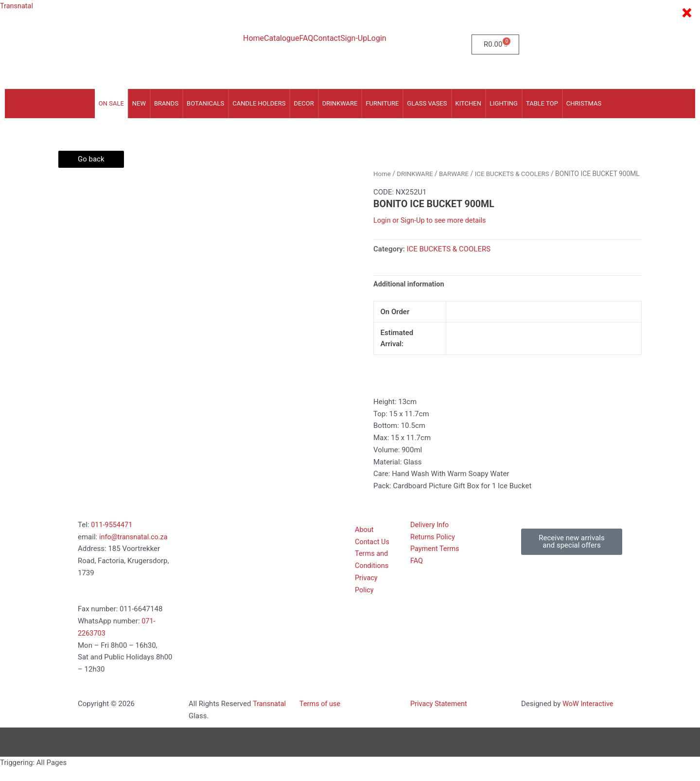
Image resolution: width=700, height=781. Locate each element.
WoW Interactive (589, 716)
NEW (139, 103)
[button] (572, 554)
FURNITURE (382, 103)
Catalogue (281, 38)
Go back (91, 159)
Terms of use (321, 716)
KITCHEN (469, 103)
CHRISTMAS (584, 103)
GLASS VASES (427, 103)
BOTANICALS (205, 103)
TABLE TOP (542, 103)
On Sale (111, 103)
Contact (327, 38)
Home (254, 38)
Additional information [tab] (410, 296)
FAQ (306, 38)
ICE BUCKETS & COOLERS (516, 174)
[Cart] (495, 44)
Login (376, 38)
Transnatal (17, 6)
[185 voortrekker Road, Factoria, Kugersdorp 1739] (239, 573)
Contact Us (373, 554)
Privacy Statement (440, 716)
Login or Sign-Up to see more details (432, 232)
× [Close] (687, 13)
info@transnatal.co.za (135, 549)
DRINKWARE (340, 103)
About (365, 542)
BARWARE (456, 174)
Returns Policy (433, 549)
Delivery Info (430, 537)
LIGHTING (504, 103)
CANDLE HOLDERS (259, 103)
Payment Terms (436, 561)
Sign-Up (354, 38)
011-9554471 (112, 537)
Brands (166, 103)
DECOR (304, 103)
